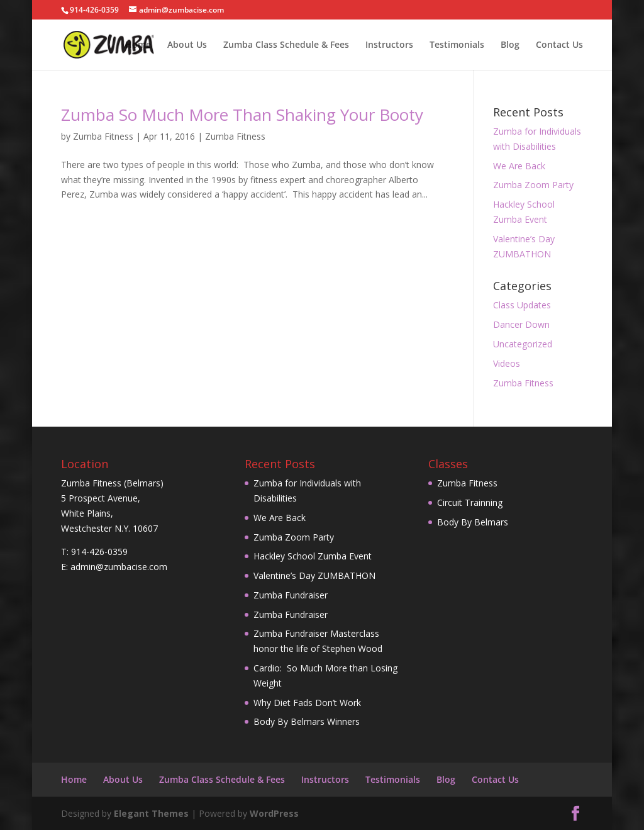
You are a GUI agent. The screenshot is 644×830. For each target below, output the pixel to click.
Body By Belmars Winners (307, 721)
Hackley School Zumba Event (313, 556)
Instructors (389, 45)
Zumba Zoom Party (533, 185)
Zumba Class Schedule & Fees (286, 45)
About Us (187, 45)
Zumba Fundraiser (291, 595)
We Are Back (519, 166)
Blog (510, 45)
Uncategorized (523, 344)
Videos (507, 363)
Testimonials (457, 45)
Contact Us (559, 45)
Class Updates (522, 305)
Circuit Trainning (470, 502)
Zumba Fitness (103, 136)
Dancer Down (521, 324)
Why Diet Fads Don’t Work (307, 703)
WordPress (274, 813)
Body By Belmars (473, 522)
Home (138, 45)
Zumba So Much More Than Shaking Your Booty (242, 115)
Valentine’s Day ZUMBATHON (314, 575)
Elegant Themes (151, 813)
